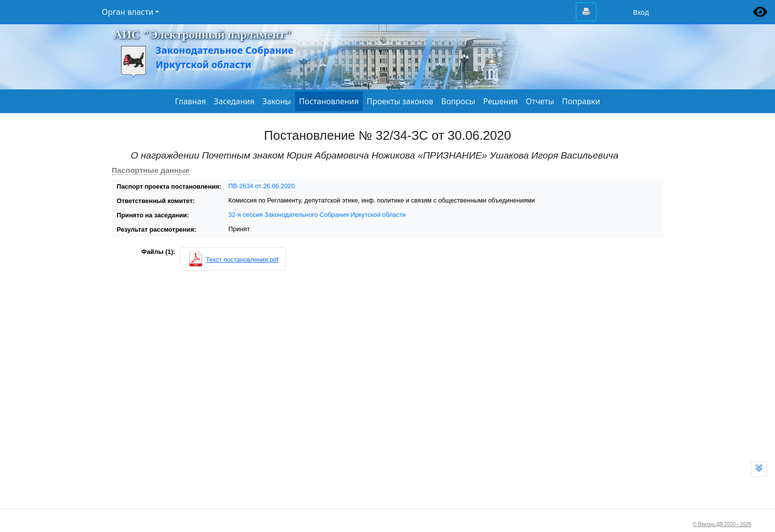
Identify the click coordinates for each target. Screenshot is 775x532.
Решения (500, 101)
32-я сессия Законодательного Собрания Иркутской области (317, 215)
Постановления (329, 101)
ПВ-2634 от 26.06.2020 (261, 186)
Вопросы (458, 101)
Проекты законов (400, 101)
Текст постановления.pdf (242, 260)
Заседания (234, 101)
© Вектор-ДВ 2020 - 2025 (722, 524)
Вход (641, 12)
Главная (191, 101)
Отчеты (540, 101)
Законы (277, 101)
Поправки (581, 101)
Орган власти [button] (128, 12)
